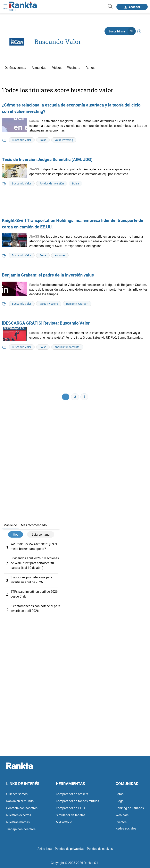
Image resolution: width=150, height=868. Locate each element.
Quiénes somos (15, 68)
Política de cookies (100, 848)
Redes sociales (126, 828)
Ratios (90, 68)
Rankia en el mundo (20, 801)
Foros (120, 794)
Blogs (120, 801)
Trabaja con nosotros (21, 829)
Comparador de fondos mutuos (77, 801)
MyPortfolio (64, 822)
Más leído (10, 526)
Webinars (74, 68)
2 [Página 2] (75, 397)
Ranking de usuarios (130, 808)
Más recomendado (34, 526)
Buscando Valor (58, 42)
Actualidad (39, 68)
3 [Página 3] (84, 397)
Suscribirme (122, 31)
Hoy (16, 535)
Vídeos (57, 68)
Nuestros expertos (19, 815)
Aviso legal (45, 848)
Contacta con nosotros (22, 808)
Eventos (121, 822)
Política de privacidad (70, 848)
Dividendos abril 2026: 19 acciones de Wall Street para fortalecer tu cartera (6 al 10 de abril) (35, 564)
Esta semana (41, 535)
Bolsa (43, 140)
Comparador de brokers (72, 794)
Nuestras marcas (18, 822)
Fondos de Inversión (52, 183)
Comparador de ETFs (70, 808)
